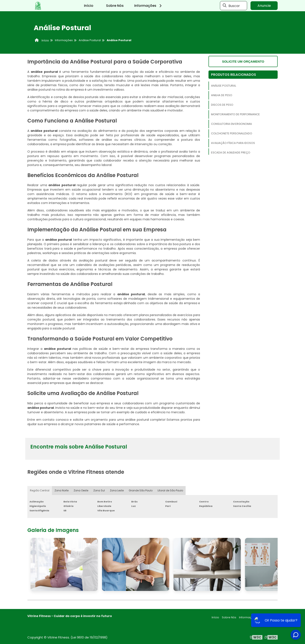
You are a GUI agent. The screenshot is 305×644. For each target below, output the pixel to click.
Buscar (234, 6)
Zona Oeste (81, 490)
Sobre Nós (115, 6)
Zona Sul (99, 490)
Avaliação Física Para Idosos (233, 143)
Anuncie (264, 6)
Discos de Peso (222, 105)
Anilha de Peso (222, 95)
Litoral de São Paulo (170, 490)
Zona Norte (62, 490)
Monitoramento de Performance (235, 114)
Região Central (40, 490)
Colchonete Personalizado (232, 133)
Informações (149, 6)
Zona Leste (117, 490)
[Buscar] (225, 6)
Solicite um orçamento (243, 61)
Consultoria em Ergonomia (232, 124)
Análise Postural (224, 86)
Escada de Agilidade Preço (231, 153)
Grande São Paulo (141, 490)
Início (89, 6)
